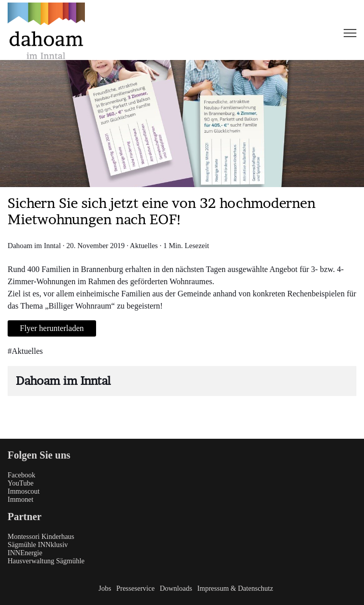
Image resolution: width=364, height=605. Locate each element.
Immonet (21, 500)
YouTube (21, 483)
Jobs (105, 588)
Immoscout (24, 491)
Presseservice (135, 588)
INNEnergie (25, 553)
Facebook (21, 475)
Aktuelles (144, 246)
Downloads (176, 588)
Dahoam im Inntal (34, 246)
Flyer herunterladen (52, 328)
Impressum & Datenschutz (235, 588)
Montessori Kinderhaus (41, 537)
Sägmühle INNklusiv (38, 545)
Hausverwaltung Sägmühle (46, 561)
